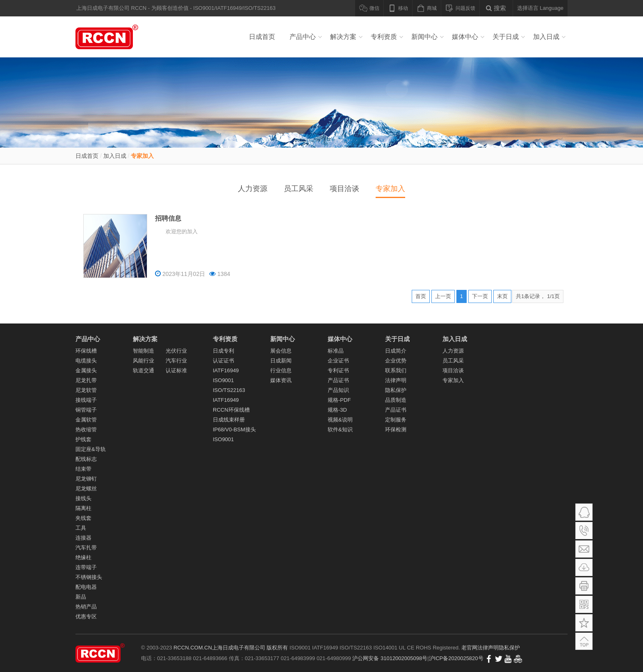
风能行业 (144, 361)
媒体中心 (465, 37)
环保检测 (396, 429)
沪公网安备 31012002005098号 (390, 658)
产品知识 (338, 390)
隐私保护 (396, 390)
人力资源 (253, 189)
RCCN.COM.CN (193, 648)
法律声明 (396, 380)
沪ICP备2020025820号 (456, 658)
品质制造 (396, 400)
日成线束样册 (229, 420)
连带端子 (86, 567)
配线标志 (86, 459)
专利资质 (384, 37)
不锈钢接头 (89, 577)
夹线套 (83, 518)
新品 (81, 597)
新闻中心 (424, 37)
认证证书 (223, 361)
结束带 (83, 469)
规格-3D (337, 410)
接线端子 (86, 400)
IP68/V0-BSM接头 (234, 429)
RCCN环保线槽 (231, 410)
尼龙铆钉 (86, 479)
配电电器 (86, 587)
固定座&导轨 (91, 449)
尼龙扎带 (86, 380)
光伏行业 (176, 351)
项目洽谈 (344, 189)
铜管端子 (86, 410)
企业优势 (396, 361)
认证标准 (176, 370)
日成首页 (262, 37)
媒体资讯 (281, 380)
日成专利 (223, 351)
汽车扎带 (86, 548)
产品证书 (338, 380)
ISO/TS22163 (229, 390)
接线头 (83, 498)
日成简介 (396, 351)
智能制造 (144, 351)
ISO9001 (223, 380)
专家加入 (142, 156)
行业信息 (281, 370)
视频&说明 (340, 420)
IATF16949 (226, 370)
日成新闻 (281, 361)
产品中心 (303, 37)
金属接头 (86, 370)
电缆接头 (86, 361)
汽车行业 (176, 361)
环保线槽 (86, 351)
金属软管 (86, 420)
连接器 (83, 538)
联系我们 (396, 370)
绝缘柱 (83, 557)
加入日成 (546, 37)
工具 (81, 528)
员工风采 (299, 189)
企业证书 (338, 361)
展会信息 (281, 351)
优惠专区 (86, 616)
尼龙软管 (86, 390)
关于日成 (506, 37)
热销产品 (86, 607)
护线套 (83, 439)
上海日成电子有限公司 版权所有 (250, 648)
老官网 (469, 648)
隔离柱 (83, 508)
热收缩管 (86, 429)
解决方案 (343, 37)
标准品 (336, 351)
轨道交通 (144, 370)
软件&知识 (340, 429)
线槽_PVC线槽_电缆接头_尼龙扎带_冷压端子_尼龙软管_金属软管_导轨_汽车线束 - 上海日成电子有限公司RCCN (116, 37)
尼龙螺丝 (86, 489)
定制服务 (396, 420)
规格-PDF (339, 400)
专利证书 (338, 370)
